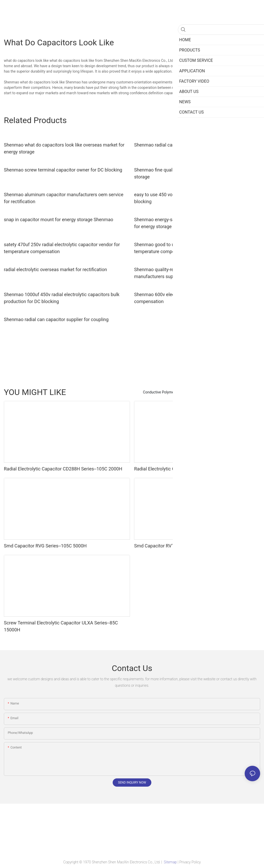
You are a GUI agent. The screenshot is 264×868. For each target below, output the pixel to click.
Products (250, 392)
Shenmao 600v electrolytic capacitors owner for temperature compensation (196, 298)
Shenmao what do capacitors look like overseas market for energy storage (64, 148)
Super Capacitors (224, 392)
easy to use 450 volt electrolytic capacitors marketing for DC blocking (196, 198)
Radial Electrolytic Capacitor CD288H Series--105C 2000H (63, 469)
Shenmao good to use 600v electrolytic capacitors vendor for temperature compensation (197, 248)
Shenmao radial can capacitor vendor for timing (183, 145)
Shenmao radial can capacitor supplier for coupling (56, 319)
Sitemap (170, 862)
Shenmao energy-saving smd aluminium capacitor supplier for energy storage (194, 223)
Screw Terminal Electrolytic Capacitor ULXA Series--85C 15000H (61, 626)
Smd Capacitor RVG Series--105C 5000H (45, 546)
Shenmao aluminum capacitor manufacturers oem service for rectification (64, 198)
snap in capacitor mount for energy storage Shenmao (59, 220)
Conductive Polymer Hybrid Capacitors (174, 392)
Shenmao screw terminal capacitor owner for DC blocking (63, 170)
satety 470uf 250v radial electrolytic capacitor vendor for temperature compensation (62, 248)
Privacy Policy (190, 862)
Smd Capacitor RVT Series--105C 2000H (175, 546)
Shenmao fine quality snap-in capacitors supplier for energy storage (195, 173)
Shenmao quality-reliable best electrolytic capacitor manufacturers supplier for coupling (187, 273)
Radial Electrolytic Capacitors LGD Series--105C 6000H (190, 469)
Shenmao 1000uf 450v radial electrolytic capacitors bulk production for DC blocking (62, 298)
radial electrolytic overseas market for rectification (55, 269)
